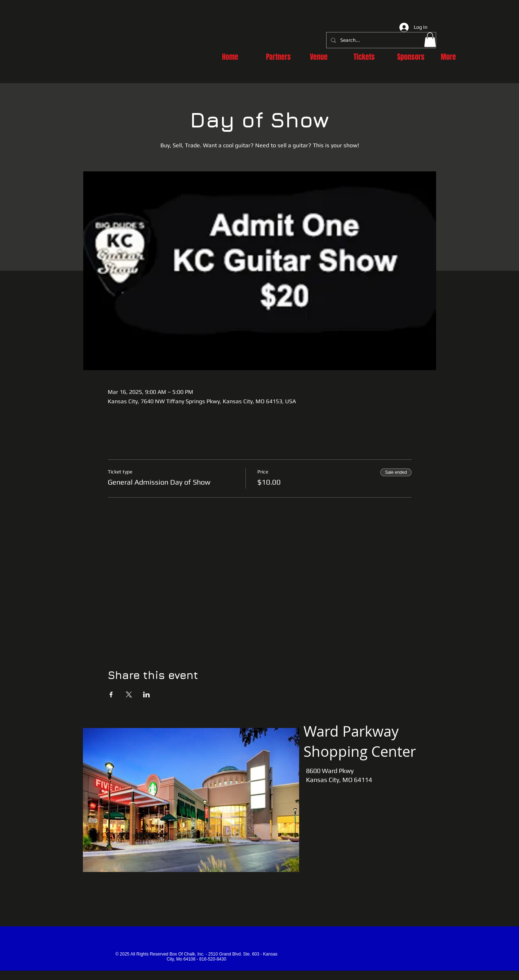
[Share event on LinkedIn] (147, 694)
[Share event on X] (129, 694)
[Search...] (380, 40)
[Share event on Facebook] (111, 694)
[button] (430, 40)
